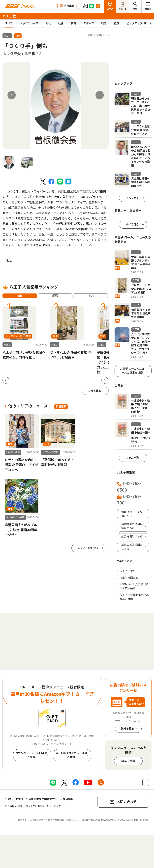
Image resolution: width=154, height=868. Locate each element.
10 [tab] (93, 380)
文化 (48, 23)
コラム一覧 (132, 458)
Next (100, 95)
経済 (117, 23)
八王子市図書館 (129, 578)
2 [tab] (28, 380)
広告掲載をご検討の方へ (43, 799)
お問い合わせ (127, 802)
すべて (9, 23)
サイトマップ (54, 806)
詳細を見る (127, 729)
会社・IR (123, 9)
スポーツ (89, 23)
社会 (61, 23)
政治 (104, 23)
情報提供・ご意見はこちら (132, 514)
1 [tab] (20, 380)
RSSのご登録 (127, 761)
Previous (12, 95)
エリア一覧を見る (88, 548)
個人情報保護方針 (14, 806)
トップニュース (29, 23)
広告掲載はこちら (132, 537)
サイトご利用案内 (35, 806)
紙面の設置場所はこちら (132, 547)
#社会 (9, 261)
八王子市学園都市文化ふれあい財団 (134, 597)
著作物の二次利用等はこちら (132, 526)
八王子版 (9, 16)
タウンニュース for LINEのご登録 (31, 755)
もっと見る (94, 391)
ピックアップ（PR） (139, 23)
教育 (73, 23)
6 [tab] (60, 380)
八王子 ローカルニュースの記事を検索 (132, 371)
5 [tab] (52, 380)
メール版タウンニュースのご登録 (71, 755)
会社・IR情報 (15, 799)
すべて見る (132, 198)
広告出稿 (69, 6)
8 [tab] (77, 380)
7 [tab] (69, 380)
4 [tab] (44, 380)
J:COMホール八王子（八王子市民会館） (134, 586)
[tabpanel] (56, 105)
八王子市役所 (127, 571)
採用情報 (68, 799)
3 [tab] (36, 380)
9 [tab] (85, 380)
